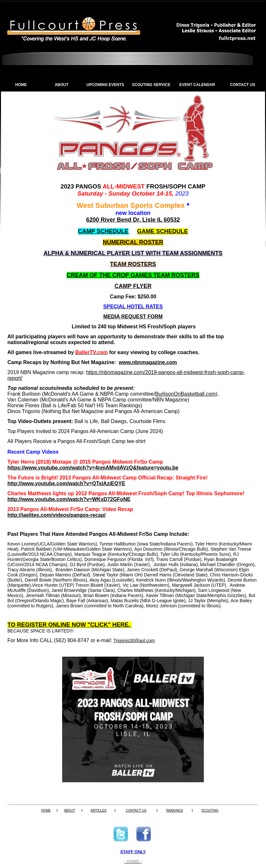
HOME (21, 85)
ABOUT (62, 85)
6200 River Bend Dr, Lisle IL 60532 (133, 220)
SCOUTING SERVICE (151, 85)
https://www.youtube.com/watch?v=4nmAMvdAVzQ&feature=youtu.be (93, 468)
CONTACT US (243, 85)
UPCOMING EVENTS (105, 85)
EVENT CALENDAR (197, 85)
